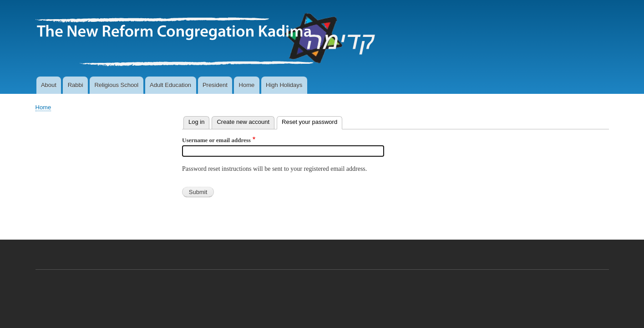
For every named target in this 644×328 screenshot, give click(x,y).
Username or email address (216, 140)
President (215, 85)
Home (247, 85)
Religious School (116, 85)
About (49, 85)
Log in (196, 122)
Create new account (243, 122)
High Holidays (284, 85)
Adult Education (170, 85)
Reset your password (312, 121)
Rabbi (76, 85)
